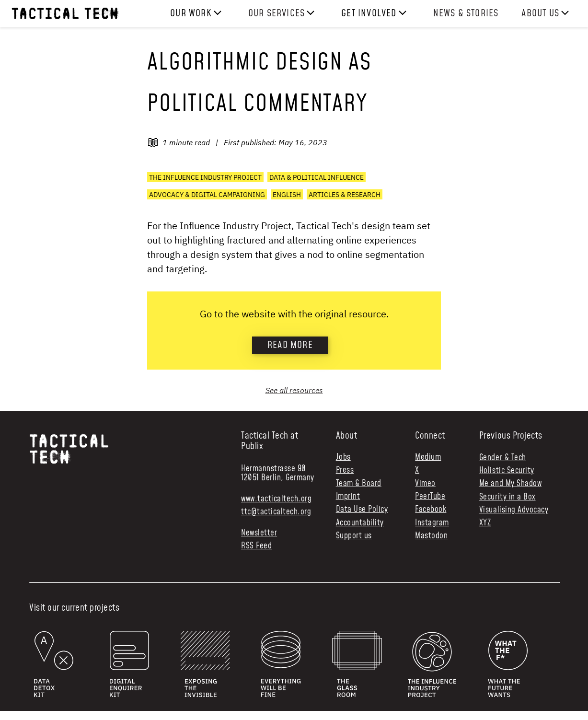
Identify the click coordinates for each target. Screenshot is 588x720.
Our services (277, 13)
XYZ (485, 523)
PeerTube (430, 497)
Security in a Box (507, 497)
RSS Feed (256, 546)
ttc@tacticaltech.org (276, 512)
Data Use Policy (362, 510)
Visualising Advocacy (514, 510)
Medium (428, 458)
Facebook (431, 510)
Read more (290, 345)
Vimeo (425, 484)
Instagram (432, 523)
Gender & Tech (503, 458)
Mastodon (431, 536)
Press (345, 470)
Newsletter (259, 533)
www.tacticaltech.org (276, 499)
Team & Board (359, 484)
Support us (354, 536)
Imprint (348, 497)
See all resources (294, 390)
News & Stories (466, 13)
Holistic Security (507, 471)
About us (540, 13)
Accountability (360, 523)
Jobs (343, 458)
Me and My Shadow (510, 484)
